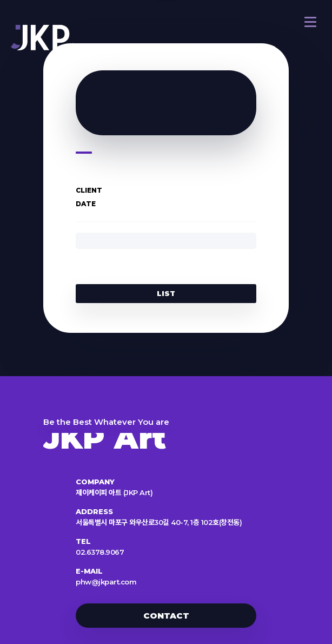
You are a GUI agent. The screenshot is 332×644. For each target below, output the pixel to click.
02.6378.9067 (100, 552)
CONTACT (166, 616)
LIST (166, 293)
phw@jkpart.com (106, 582)
